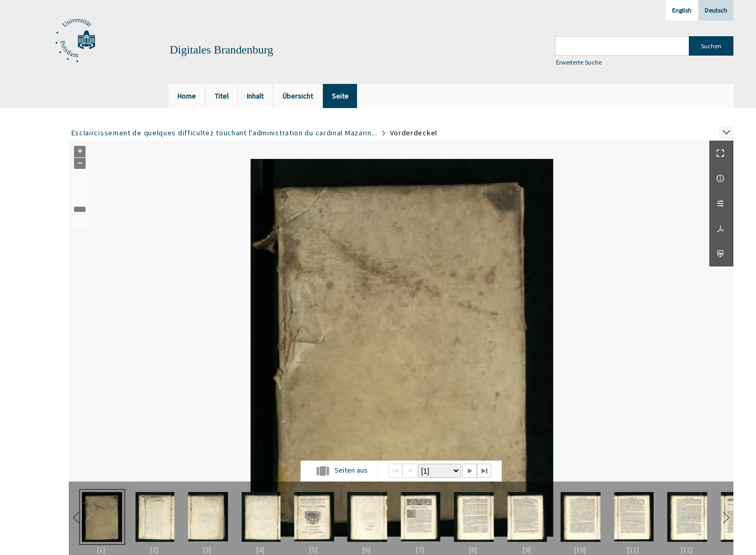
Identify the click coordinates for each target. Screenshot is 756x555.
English (682, 10)
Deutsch (716, 10)
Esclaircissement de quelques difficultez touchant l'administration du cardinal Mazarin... (224, 133)
